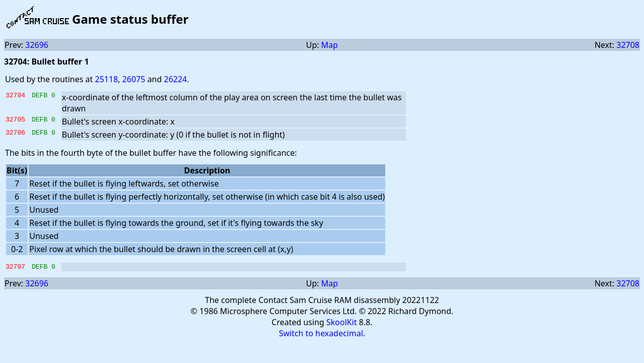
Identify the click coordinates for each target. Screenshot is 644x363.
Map (330, 45)
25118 (106, 79)
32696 (37, 45)
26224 (176, 79)
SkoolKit (342, 324)
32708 (628, 45)
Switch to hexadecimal (321, 335)
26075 (134, 79)
